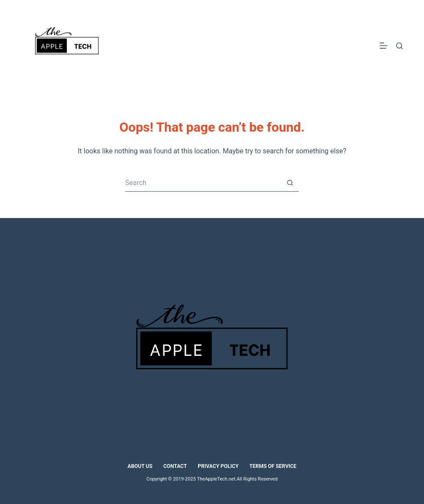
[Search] (399, 46)
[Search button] (290, 183)
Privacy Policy (218, 466)
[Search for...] (203, 183)
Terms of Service (273, 466)
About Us (140, 466)
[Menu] (384, 46)
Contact (175, 466)
